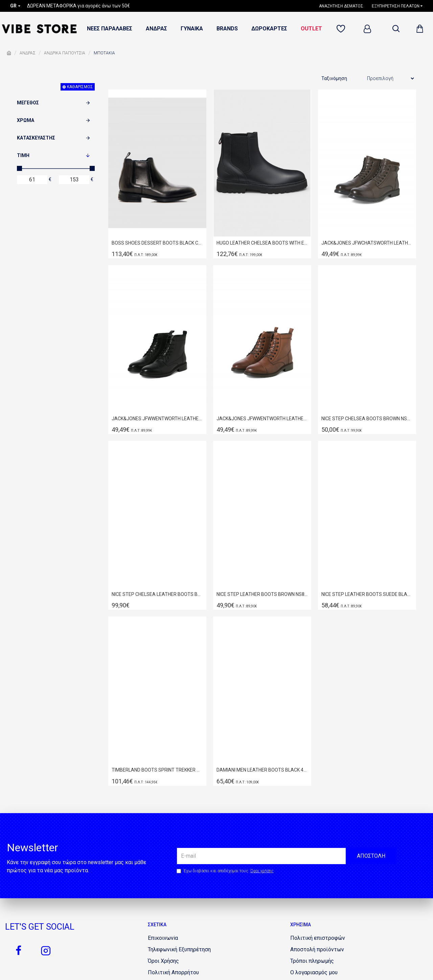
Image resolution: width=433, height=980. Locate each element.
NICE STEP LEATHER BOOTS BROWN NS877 (262, 594)
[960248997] (163, 938)
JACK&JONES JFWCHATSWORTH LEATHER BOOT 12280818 (367, 243)
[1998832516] (179, 950)
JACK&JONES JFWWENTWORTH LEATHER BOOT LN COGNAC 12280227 (262, 419)
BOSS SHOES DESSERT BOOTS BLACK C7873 (157, 243)
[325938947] (318, 938)
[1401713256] (312, 961)
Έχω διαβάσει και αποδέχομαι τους (226, 871)
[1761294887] (317, 950)
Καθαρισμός (80, 87)
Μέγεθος (28, 103)
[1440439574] (314, 973)
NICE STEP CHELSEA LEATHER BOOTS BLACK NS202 (157, 594)
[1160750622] (344, 6)
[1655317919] (46, 951)
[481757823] (342, 29)
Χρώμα (26, 120)
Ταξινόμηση (334, 78)
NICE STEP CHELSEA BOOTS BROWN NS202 (367, 419)
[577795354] (163, 961)
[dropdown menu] (396, 29)
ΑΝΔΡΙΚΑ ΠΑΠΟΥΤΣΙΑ (65, 53)
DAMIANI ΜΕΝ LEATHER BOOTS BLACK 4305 (262, 770)
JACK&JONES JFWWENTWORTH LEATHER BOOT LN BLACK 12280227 (157, 419)
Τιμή (23, 155)
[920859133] (19, 951)
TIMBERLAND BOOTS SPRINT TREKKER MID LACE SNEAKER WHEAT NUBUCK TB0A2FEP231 (157, 770)
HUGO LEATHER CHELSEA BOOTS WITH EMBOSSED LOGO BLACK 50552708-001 (262, 243)
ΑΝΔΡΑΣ (28, 53)
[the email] (287, 856)
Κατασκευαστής (36, 138)
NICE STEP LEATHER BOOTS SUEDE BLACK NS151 (367, 594)
